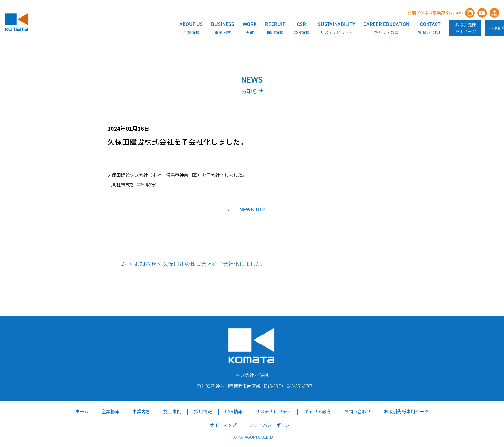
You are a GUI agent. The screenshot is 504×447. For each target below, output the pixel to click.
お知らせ (145, 264)
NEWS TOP (252, 210)
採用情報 (203, 411)
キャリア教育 (318, 411)
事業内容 (141, 411)
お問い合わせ (357, 411)
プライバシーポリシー (272, 425)
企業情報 (111, 411)
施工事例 (172, 411)
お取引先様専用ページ (466, 28)
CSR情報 (234, 411)
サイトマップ (223, 425)
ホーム (119, 264)
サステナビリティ (273, 411)
